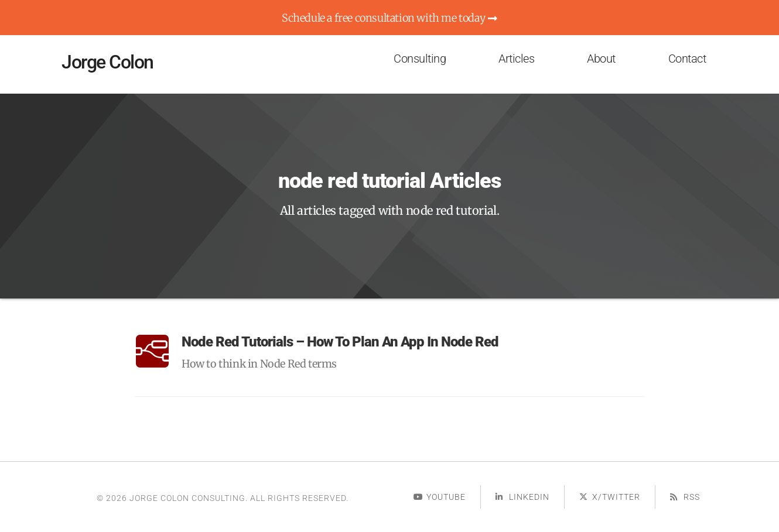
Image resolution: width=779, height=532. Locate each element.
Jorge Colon (107, 62)
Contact (687, 59)
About (601, 59)
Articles (516, 59)
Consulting (420, 59)
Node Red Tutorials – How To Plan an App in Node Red (340, 342)
